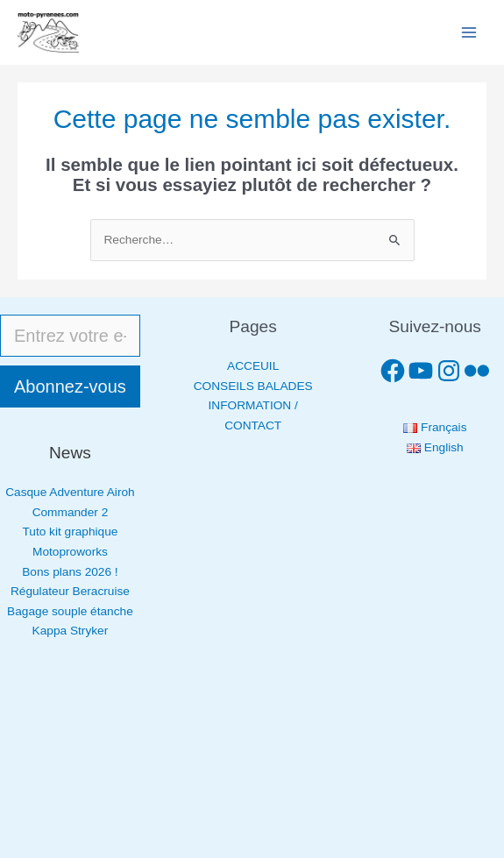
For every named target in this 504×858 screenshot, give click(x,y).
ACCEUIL (253, 366)
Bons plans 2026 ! (70, 572)
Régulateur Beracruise (70, 591)
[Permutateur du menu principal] (469, 33)
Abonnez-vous (70, 386)
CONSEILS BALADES (253, 386)
